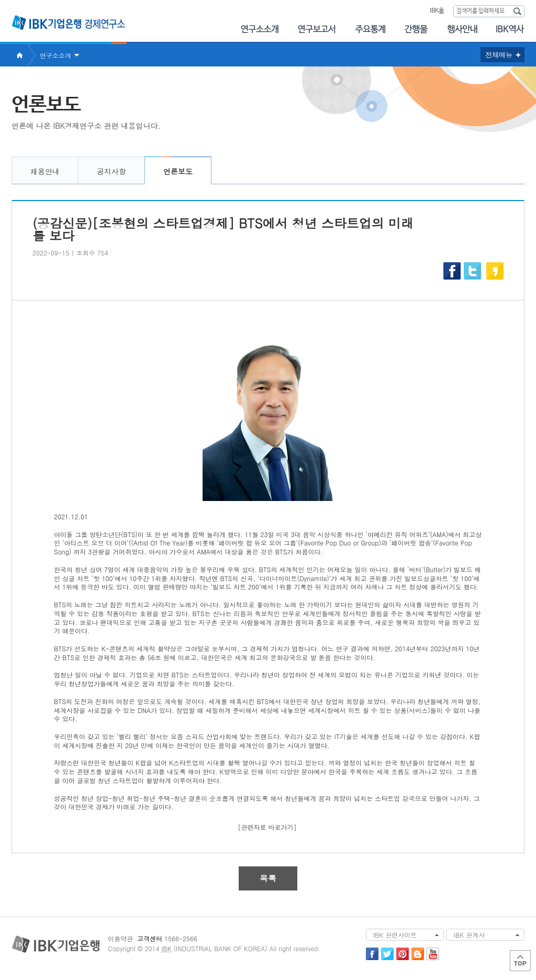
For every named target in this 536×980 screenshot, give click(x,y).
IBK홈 (437, 11)
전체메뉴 (499, 55)
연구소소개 (259, 29)
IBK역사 (510, 29)
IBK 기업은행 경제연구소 (69, 23)
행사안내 (462, 29)
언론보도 (178, 171)
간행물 (416, 29)
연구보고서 (317, 29)
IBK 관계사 (469, 935)
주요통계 (370, 29)
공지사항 (111, 171)
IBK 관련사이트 (395, 935)
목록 (268, 878)
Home (19, 55)
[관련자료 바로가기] (267, 827)
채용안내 (45, 171)
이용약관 (120, 938)
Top (520, 961)
